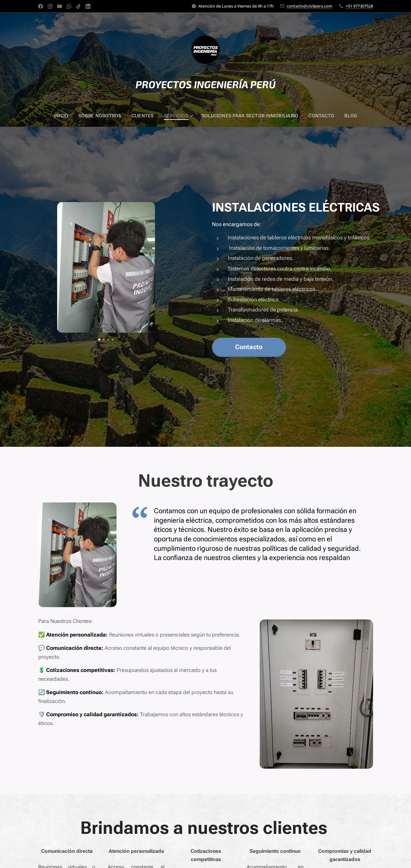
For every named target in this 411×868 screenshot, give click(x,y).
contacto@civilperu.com (310, 6)
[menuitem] (66, 116)
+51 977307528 (359, 6)
